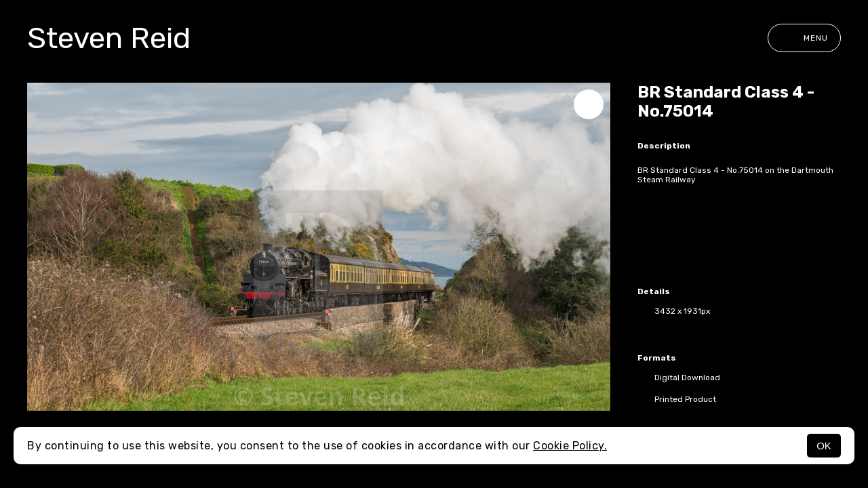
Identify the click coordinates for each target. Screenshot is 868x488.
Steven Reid (109, 38)
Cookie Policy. (570, 446)
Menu (804, 38)
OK (824, 446)
